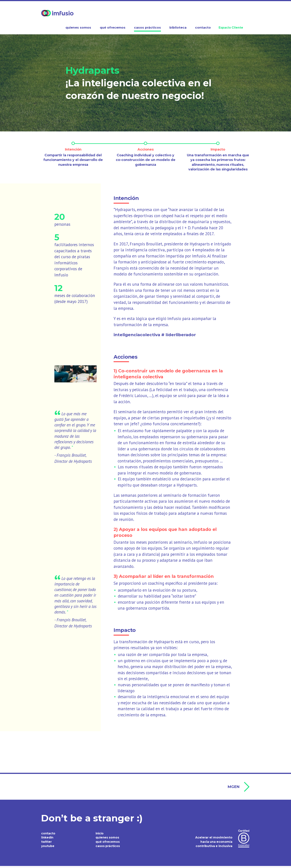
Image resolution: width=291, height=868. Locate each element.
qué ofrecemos (108, 844)
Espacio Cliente (231, 28)
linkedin (48, 840)
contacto (48, 835)
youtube (48, 848)
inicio (100, 835)
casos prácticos (108, 848)
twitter (47, 844)
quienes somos (108, 840)
